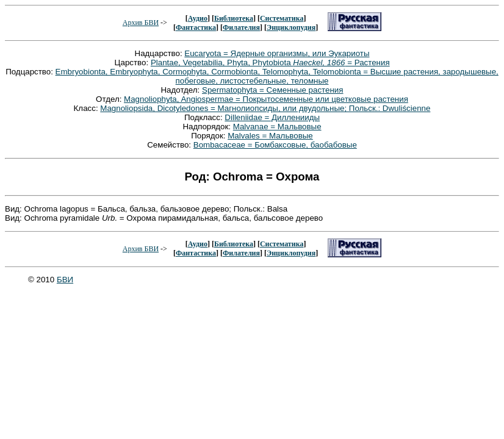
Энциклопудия (291, 27)
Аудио (198, 18)
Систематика (282, 18)
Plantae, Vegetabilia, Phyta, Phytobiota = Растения (270, 62)
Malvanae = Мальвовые (277, 127)
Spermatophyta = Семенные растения (273, 90)
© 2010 (42, 280)
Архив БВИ (141, 23)
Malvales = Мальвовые (270, 136)
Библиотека (234, 18)
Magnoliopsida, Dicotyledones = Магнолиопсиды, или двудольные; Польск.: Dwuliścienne (265, 108)
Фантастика (196, 27)
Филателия (241, 27)
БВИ (65, 280)
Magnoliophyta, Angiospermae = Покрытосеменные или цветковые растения (266, 99)
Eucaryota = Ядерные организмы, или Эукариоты (277, 53)
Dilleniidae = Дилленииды (272, 117)
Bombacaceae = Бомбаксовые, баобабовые (275, 145)
